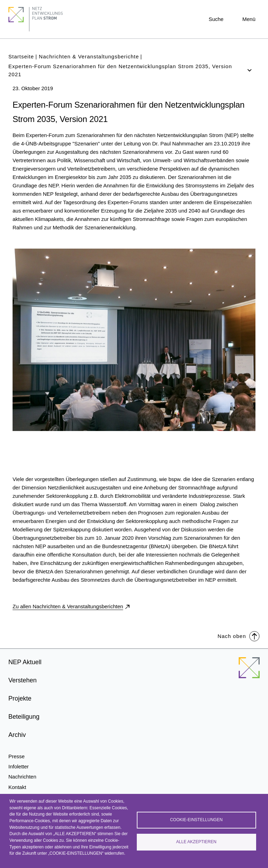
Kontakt (17, 787)
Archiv (17, 735)
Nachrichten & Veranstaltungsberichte (89, 56)
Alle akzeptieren (196, 842)
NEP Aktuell (25, 662)
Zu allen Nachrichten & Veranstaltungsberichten (68, 606)
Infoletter (18, 766)
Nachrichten (22, 777)
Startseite (21, 56)
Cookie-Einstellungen (196, 820)
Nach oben (239, 636)
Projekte (20, 698)
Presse (17, 756)
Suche (216, 19)
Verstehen (23, 680)
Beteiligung (24, 717)
